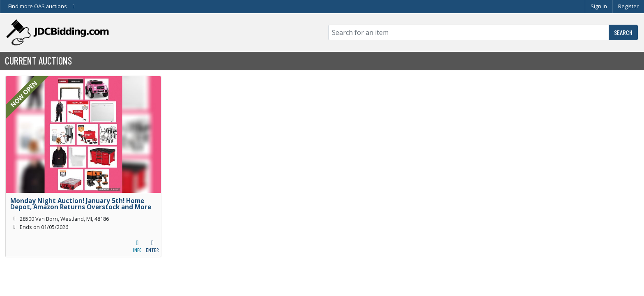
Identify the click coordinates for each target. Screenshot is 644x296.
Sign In (599, 6)
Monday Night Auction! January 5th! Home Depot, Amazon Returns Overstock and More (81, 204)
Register (628, 6)
